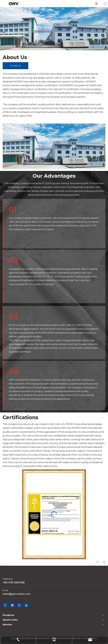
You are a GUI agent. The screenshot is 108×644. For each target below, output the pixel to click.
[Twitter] (19, 605)
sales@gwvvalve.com (17, 594)
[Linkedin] (12, 605)
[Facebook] (5, 605)
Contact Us (15, 66)
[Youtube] (26, 605)
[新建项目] (54, 146)
